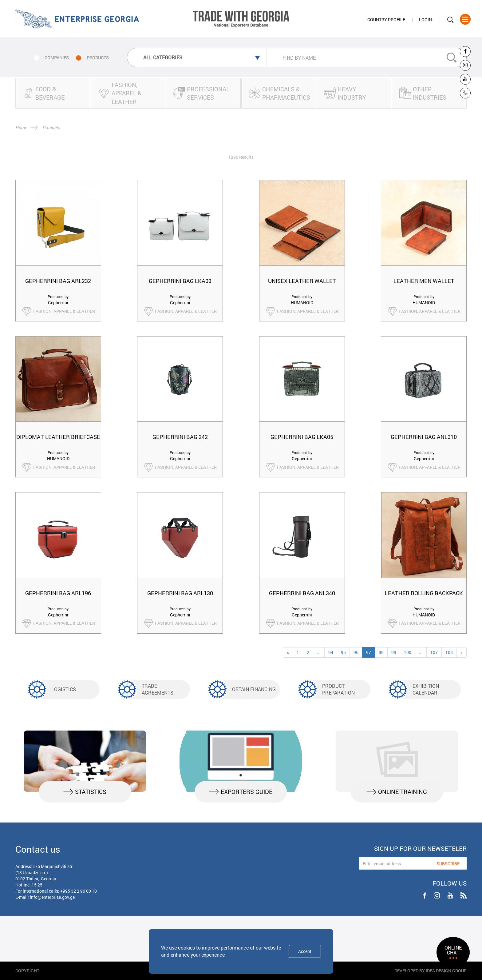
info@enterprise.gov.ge (52, 897)
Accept (305, 951)
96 (356, 652)
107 (434, 652)
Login (425, 20)
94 (331, 652)
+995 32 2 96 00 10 (79, 891)
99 (394, 652)
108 (449, 652)
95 (343, 652)
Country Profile (386, 20)
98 (381, 652)
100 (408, 652)
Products (51, 127)
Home (21, 127)
